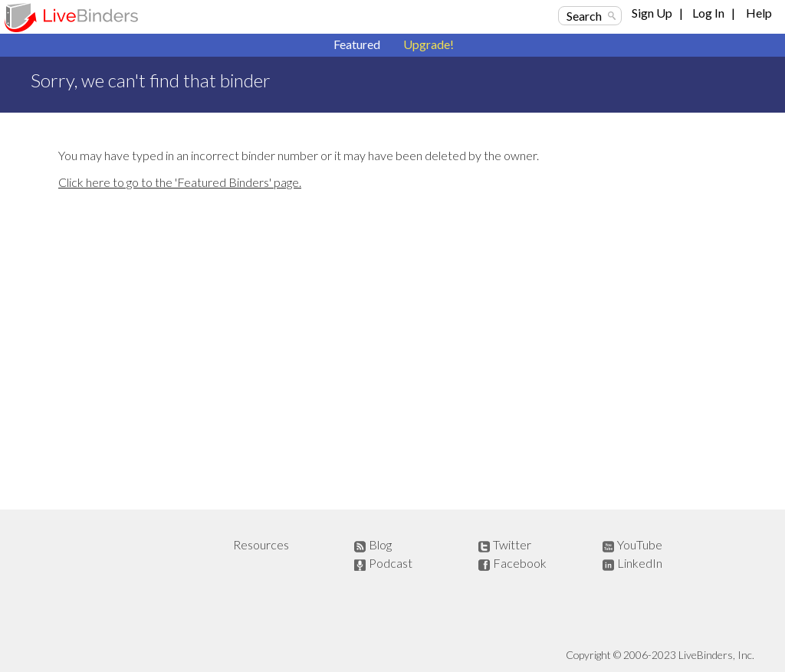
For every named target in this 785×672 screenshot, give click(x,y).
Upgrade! (429, 44)
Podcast (391, 563)
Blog (380, 544)
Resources (261, 544)
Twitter (512, 544)
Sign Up (652, 13)
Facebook (520, 563)
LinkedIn (640, 563)
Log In (708, 13)
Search (584, 16)
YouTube (640, 544)
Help (759, 13)
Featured (357, 44)
